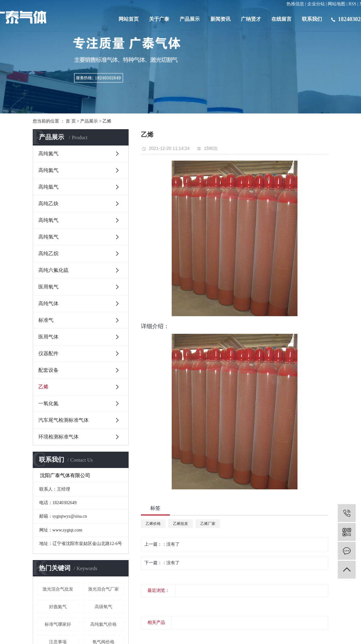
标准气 (46, 320)
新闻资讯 (220, 19)
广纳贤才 (251, 19)
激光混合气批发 (58, 589)
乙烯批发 (181, 524)
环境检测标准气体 (58, 437)
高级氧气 (103, 607)
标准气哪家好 (58, 624)
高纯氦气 (48, 170)
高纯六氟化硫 (53, 270)
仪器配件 (48, 353)
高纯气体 (48, 303)
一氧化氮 (48, 403)
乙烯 (107, 121)
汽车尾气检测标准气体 (64, 420)
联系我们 (312, 19)
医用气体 (48, 337)
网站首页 (129, 19)
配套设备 (48, 370)
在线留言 (281, 19)
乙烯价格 (153, 524)
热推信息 (295, 4)
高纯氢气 (48, 237)
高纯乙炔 (48, 204)
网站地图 (336, 4)
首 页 (71, 121)
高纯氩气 (48, 187)
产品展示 (190, 19)
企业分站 (316, 4)
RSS (352, 4)
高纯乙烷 (48, 253)
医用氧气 (48, 287)
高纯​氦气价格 (103, 624)
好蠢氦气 (58, 607)
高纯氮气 (48, 154)
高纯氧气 (48, 220)
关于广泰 (159, 19)
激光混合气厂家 (103, 589)
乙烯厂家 (208, 524)
